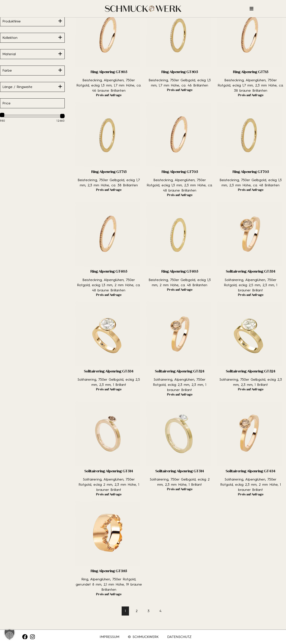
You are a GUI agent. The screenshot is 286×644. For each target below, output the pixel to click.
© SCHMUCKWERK (143, 637)
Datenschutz (179, 637)
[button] (9, 635)
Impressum (109, 637)
